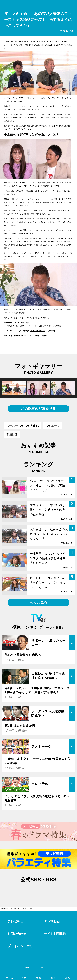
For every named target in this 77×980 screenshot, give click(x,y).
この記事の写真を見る (38, 409)
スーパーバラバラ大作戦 (22, 426)
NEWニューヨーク (61, 42)
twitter (28, 881)
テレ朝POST (39, 4)
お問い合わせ (17, 925)
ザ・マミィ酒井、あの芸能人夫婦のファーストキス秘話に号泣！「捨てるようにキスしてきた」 (27, 900)
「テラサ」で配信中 (40, 336)
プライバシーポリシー (22, 942)
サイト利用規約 (55, 925)
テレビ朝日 (15, 913)
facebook (38, 881)
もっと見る (38, 602)
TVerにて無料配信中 (38, 331)
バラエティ (52, 426)
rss (49, 881)
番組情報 (12, 435)
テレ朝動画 (52, 913)
